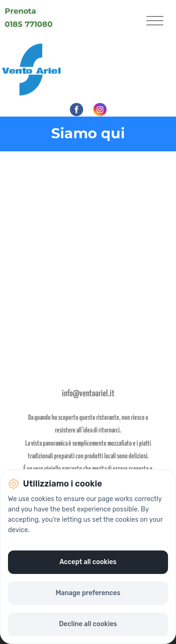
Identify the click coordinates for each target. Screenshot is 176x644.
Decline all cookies (88, 624)
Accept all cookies (88, 562)
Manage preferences (88, 593)
